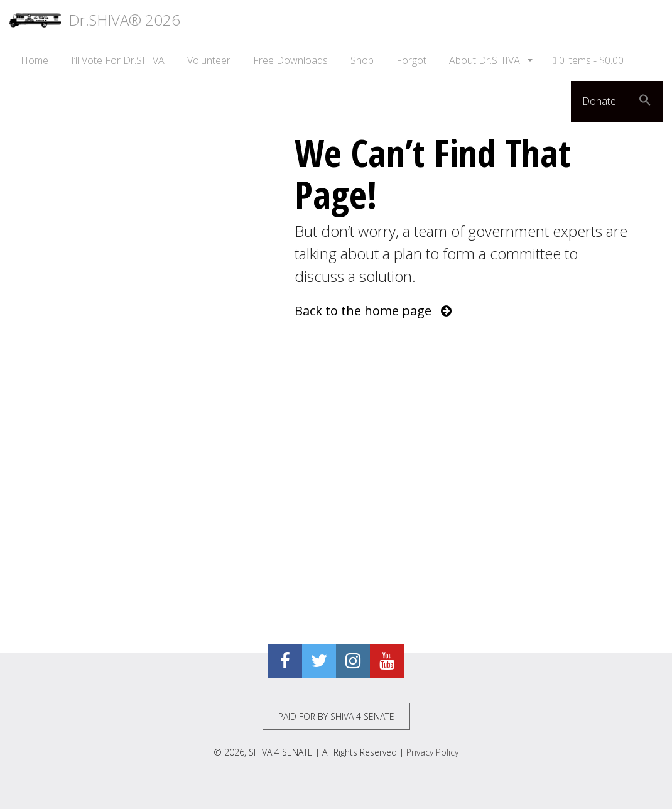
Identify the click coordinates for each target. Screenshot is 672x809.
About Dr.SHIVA (486, 60)
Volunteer (209, 60)
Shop (362, 60)
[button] (645, 102)
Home (35, 60)
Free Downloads (290, 60)
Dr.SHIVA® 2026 (95, 20)
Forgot (411, 60)
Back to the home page (373, 311)
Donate (599, 101)
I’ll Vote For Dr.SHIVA (118, 60)
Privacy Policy (432, 752)
